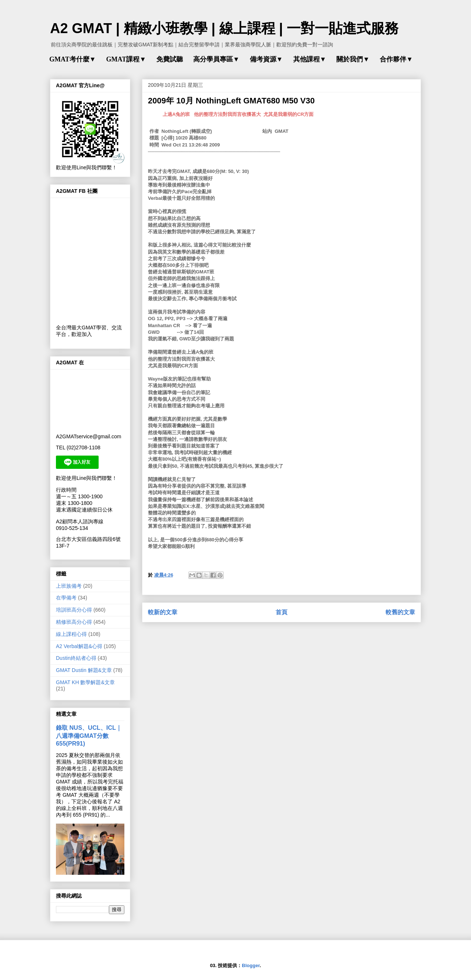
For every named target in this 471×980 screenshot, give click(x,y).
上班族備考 (69, 586)
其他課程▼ (310, 59)
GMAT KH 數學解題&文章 (85, 682)
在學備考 (66, 598)
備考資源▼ (266, 59)
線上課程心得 (71, 634)
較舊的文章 (400, 612)
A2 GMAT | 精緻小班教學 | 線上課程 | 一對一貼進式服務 (224, 28)
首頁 (281, 612)
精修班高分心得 (74, 622)
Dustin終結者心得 (76, 658)
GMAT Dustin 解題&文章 (84, 670)
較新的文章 (163, 612)
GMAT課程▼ (126, 59)
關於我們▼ (353, 59)
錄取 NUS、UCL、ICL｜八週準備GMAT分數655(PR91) (89, 735)
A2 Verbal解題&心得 (79, 646)
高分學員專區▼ (216, 59)
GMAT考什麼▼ (72, 59)
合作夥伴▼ (396, 59)
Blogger (251, 965)
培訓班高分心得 (74, 610)
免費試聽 (170, 59)
